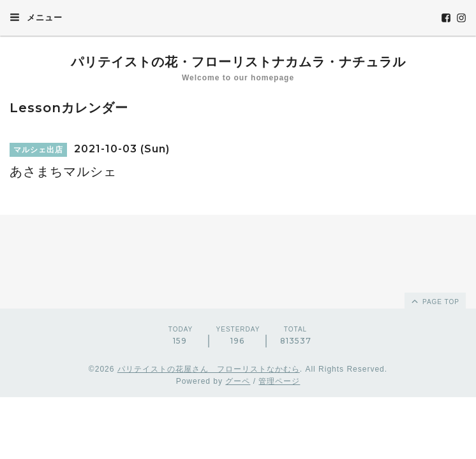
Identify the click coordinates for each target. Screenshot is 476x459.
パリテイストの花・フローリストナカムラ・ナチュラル (238, 62)
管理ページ (279, 381)
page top (435, 301)
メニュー (36, 17)
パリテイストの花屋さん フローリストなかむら (209, 369)
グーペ (238, 381)
